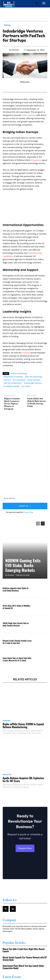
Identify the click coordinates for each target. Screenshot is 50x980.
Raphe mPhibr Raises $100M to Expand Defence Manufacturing (23, 725)
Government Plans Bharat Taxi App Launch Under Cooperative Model (23, 967)
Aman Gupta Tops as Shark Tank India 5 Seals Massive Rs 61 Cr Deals (17, 659)
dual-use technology (34, 377)
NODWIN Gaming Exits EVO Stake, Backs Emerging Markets (23, 565)
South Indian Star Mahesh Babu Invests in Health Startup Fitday (37, 402)
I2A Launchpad (19, 380)
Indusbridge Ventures (33, 383)
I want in (25, 506)
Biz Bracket (14, 50)
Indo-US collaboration (13, 383)
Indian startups (29, 115)
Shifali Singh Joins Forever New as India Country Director (16, 624)
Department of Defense (13, 377)
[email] (25, 498)
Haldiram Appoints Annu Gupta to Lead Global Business (16, 589)
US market (26, 386)
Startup (7, 25)
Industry (7, 775)
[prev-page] (38, 523)
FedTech (7, 380)
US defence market (12, 386)
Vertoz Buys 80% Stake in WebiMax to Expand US (16, 607)
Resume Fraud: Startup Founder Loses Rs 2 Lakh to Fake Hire (17, 642)
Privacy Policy (28, 512)
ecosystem (36, 160)
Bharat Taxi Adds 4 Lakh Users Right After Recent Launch (24, 950)
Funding (7, 721)
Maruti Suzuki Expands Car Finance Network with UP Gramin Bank (25, 959)
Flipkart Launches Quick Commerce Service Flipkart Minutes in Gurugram (12, 404)
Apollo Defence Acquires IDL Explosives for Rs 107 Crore (23, 779)
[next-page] (43, 523)
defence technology (19, 374)
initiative (26, 353)
